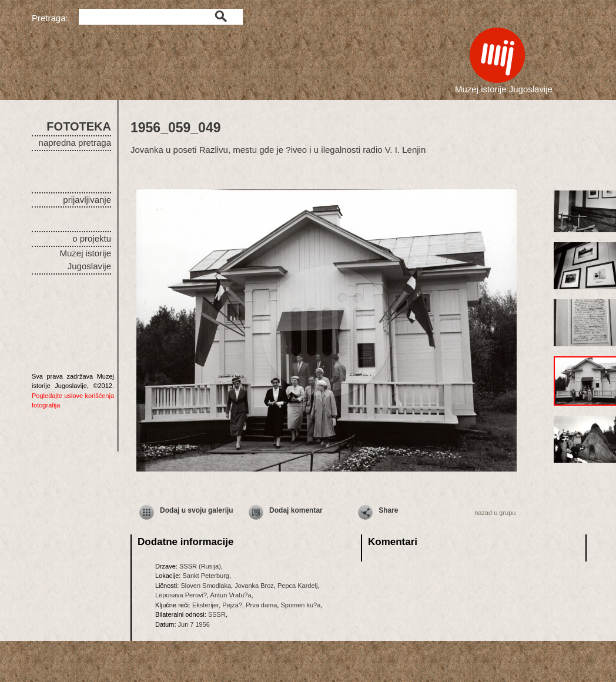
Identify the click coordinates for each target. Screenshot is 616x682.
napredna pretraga (75, 143)
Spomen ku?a (300, 605)
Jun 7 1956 (194, 624)
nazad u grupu (495, 513)
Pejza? (232, 605)
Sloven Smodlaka (206, 586)
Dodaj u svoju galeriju (197, 510)
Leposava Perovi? (181, 595)
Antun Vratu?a (231, 595)
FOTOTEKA (79, 126)
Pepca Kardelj (298, 586)
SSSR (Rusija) (200, 566)
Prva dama (261, 605)
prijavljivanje (87, 200)
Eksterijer (205, 605)
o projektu (92, 238)
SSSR (217, 614)
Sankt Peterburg (206, 576)
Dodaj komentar (296, 510)
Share (388, 510)
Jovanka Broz (254, 586)
